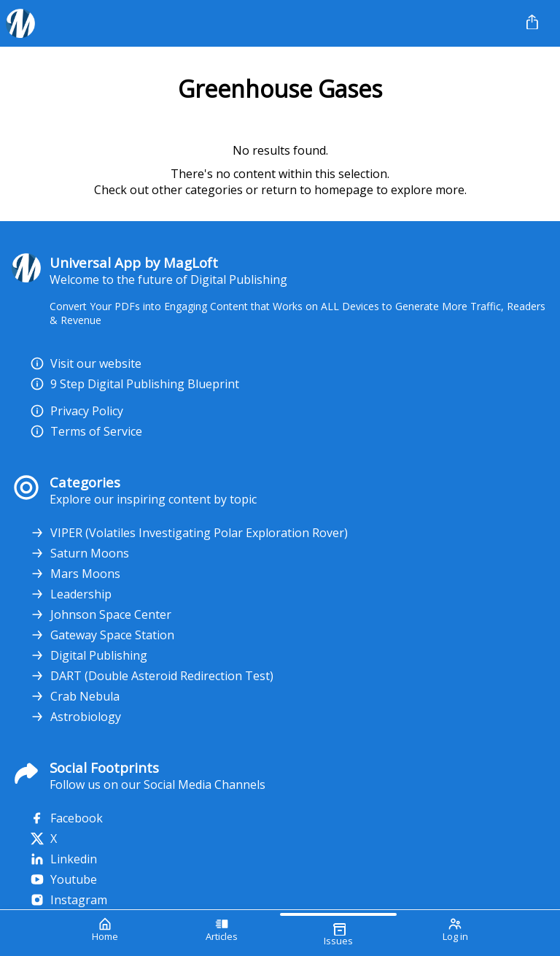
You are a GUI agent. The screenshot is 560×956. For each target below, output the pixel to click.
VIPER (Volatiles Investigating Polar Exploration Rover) (189, 533)
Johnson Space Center (101, 614)
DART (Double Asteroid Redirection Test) (152, 676)
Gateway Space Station (102, 635)
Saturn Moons (79, 553)
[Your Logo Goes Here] (256, 23)
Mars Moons (75, 574)
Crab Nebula (75, 696)
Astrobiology (75, 717)
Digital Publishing (89, 655)
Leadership (71, 594)
